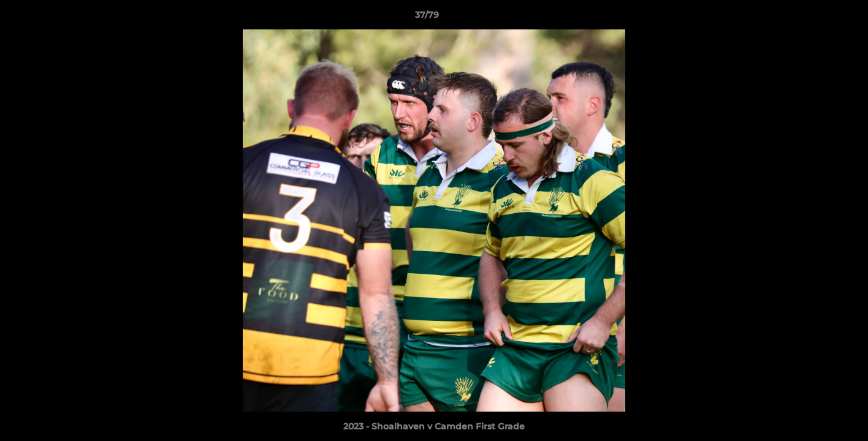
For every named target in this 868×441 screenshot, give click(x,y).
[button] (817, 18)
